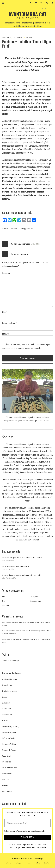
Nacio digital (7, 756)
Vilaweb (5, 785)
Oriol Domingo (7, 38)
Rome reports (7, 774)
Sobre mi (9, 863)
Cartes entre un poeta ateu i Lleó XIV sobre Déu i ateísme (22, 557)
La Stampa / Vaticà (9, 738)
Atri (3, 596)
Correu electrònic (10, 323)
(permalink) (29, 229)
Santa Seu (6, 779)
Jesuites (5, 720)
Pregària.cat (6, 762)
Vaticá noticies (7, 791)
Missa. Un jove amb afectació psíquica (15, 566)
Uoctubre (5, 605)
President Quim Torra (10, 768)
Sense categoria (35, 601)
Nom (5, 312)
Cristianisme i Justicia (10, 691)
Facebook (30, 3)
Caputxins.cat (7, 685)
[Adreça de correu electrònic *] (27, 823)
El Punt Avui (6, 709)
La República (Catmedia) (11, 726)
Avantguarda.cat (28, 14)
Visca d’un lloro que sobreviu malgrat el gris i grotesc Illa (22, 575)
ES (46, 8)
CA (42, 8)
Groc (27, 38)
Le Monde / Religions (9, 744)
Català (38, 863)
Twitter (35, 3)
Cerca (51, 3)
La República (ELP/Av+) (10, 732)
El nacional (6, 703)
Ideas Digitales (7, 715)
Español (47, 863)
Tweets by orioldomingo (11, 661)
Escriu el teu (35, 244)
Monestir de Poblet (9, 750)
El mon (5, 697)
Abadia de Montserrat (10, 679)
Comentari (7, 273)
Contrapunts (34, 596)
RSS (41, 3)
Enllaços (18, 863)
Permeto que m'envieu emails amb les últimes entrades (25, 831)
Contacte (28, 863)
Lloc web (6, 334)
